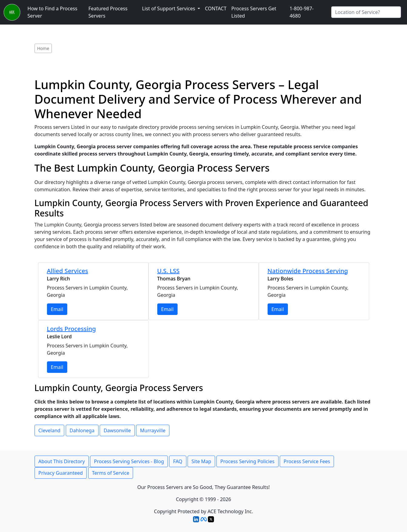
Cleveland (50, 430)
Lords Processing (72, 329)
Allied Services (68, 271)
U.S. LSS (168, 271)
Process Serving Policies (247, 461)
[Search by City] (366, 12)
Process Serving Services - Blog (129, 461)
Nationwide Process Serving (308, 271)
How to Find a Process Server (53, 12)
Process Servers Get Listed (254, 12)
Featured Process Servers (108, 12)
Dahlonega (82, 430)
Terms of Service (111, 473)
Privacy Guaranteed (61, 473)
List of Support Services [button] (169, 8)
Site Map (201, 461)
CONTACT (216, 8)
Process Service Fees (307, 461)
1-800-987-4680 (302, 12)
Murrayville (153, 430)
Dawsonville (117, 430)
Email (57, 309)
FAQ (178, 461)
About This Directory (62, 461)
